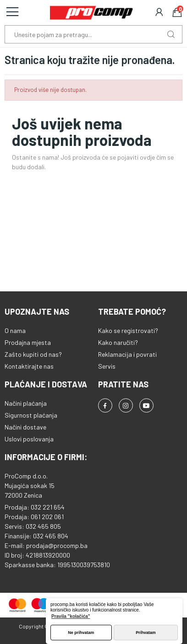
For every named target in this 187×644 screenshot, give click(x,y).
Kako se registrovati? (128, 330)
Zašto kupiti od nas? (33, 354)
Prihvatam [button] (146, 633)
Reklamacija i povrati (127, 354)
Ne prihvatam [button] (81, 633)
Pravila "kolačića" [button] (71, 616)
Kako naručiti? (118, 342)
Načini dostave (25, 427)
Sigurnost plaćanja (31, 415)
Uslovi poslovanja (29, 439)
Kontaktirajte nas (29, 366)
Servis (107, 366)
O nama (15, 330)
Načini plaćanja (26, 403)
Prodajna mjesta (28, 342)
